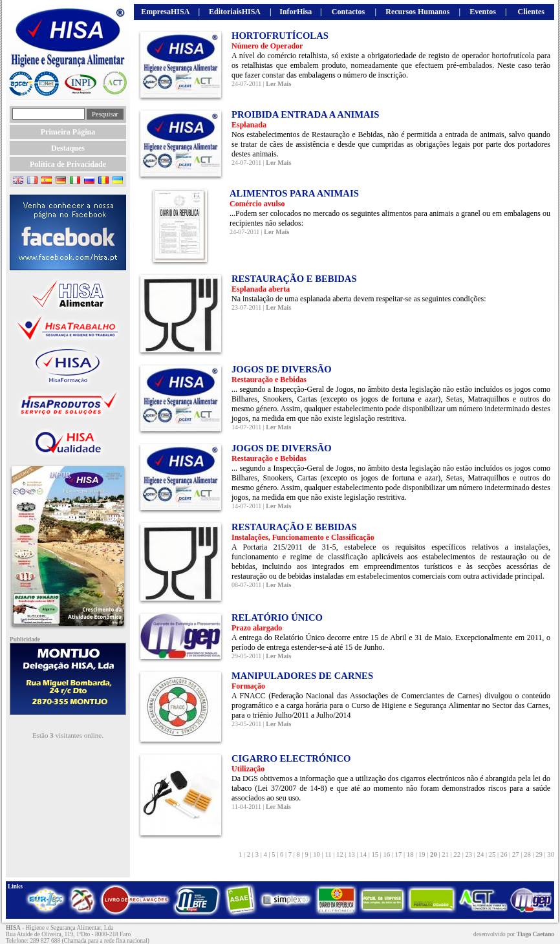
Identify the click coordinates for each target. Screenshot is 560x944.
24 (480, 854)
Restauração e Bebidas (269, 380)
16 (387, 854)
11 (328, 854)
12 (339, 854)
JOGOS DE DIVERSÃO (282, 369)
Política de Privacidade (68, 164)
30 (550, 854)
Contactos (348, 12)
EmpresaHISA (165, 12)
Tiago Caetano (535, 934)
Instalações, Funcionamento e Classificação (303, 537)
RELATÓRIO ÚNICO (277, 617)
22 (457, 854)
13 (352, 854)
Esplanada (249, 125)
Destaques (68, 148)
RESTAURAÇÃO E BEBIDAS (294, 279)
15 (375, 854)
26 (504, 854)
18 (410, 854)
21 (446, 854)
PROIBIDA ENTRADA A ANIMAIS (305, 114)
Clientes (531, 12)
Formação (248, 686)
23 (469, 854)
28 (527, 854)
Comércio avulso (257, 204)
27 (515, 854)
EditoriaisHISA (235, 12)
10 (317, 854)
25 (492, 854)
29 (539, 854)
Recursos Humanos (417, 12)
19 (422, 854)
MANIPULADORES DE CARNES (302, 676)
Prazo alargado (257, 628)
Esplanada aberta (261, 289)
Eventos (483, 12)
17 (398, 854)
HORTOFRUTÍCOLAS (280, 36)
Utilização (248, 769)
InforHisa (296, 12)
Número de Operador (267, 46)
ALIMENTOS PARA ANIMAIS (294, 193)
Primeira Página (68, 132)
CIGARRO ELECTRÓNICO (291, 758)
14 (363, 854)
